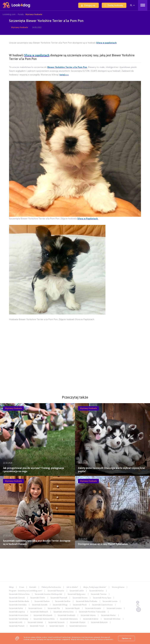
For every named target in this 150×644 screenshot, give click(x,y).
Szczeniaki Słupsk (72, 608)
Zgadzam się (126, 638)
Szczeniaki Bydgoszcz (76, 594)
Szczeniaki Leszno (114, 608)
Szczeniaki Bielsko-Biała (19, 601)
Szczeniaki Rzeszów (56, 591)
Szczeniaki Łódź (16, 622)
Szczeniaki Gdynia (88, 615)
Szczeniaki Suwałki (40, 605)
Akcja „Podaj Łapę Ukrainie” (95, 587)
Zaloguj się (88, 5)
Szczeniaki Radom (42, 601)
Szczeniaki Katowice (78, 626)
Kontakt (33, 587)
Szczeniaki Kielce (96, 591)
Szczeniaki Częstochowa (102, 605)
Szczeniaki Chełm (38, 598)
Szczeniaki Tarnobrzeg (19, 619)
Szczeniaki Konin (35, 608)
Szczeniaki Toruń (37, 626)
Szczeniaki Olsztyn (78, 622)
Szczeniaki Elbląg (60, 605)
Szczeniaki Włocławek (43, 615)
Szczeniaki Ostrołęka (18, 605)
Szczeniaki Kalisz (16, 608)
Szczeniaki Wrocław (112, 619)
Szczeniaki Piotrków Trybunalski (92, 612)
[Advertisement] (75, 330)
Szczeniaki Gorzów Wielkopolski (48, 594)
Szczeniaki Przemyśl (59, 598)
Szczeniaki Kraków (91, 619)
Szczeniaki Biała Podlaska (87, 601)
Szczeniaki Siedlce (63, 601)
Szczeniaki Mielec (108, 615)
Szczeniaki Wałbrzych (39, 612)
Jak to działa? (72, 587)
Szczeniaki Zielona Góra (19, 594)
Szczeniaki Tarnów (99, 594)
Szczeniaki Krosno (80, 598)
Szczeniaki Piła (54, 608)
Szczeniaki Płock (80, 605)
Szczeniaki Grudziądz (66, 615)
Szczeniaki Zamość (17, 598)
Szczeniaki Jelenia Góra (63, 612)
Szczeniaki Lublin (77, 591)
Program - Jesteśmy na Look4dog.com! (26, 591)
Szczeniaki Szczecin (56, 622)
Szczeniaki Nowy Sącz (102, 598)
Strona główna (118, 587)
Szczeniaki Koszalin (93, 608)
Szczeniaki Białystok (99, 622)
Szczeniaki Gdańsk (35, 622)
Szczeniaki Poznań (17, 626)
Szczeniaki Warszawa (69, 619)
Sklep (11, 587)
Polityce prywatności (105, 639)
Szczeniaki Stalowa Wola (44, 619)
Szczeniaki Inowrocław (19, 615)
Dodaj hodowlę (114, 5)
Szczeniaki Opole (57, 626)
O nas (22, 587)
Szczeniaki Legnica (17, 612)
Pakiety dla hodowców (51, 587)
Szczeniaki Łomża (110, 601)
